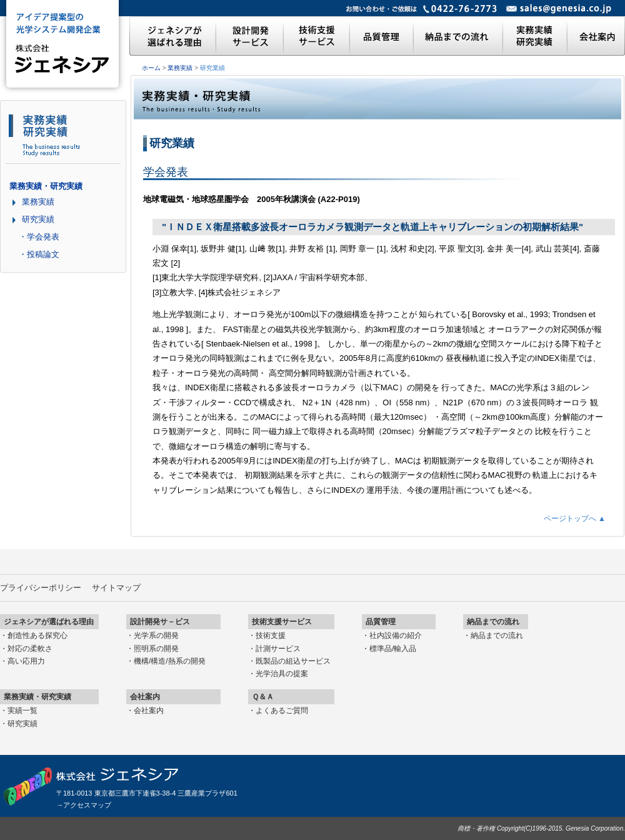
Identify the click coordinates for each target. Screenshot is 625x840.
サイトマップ (116, 588)
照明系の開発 (156, 649)
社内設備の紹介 (396, 635)
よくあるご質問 (282, 711)
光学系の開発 (156, 635)
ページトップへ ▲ (575, 519)
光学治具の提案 (282, 674)
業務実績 (180, 68)
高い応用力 (26, 661)
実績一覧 (22, 711)
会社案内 (149, 711)
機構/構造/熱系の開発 (170, 661)
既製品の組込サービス (293, 661)
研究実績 (38, 219)
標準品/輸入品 (393, 649)
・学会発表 (39, 237)
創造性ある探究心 (37, 635)
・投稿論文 (39, 254)
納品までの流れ (497, 635)
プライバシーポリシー (41, 588)
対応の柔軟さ (30, 649)
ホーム (151, 68)
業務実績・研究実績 (46, 186)
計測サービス (278, 649)
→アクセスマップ (84, 805)
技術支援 (271, 635)
